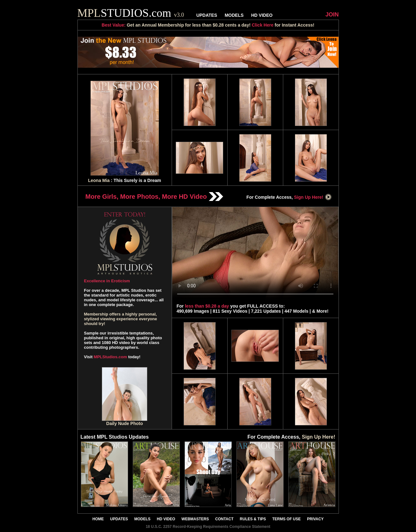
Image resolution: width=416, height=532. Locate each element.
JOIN (332, 15)
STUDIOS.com (131, 13)
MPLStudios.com (110, 357)
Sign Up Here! (313, 197)
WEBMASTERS (195, 519)
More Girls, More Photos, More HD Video (154, 197)
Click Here (262, 25)
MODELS (234, 15)
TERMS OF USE (286, 519)
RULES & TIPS (253, 519)
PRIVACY (315, 519)
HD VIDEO (262, 15)
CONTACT (224, 519)
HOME (98, 519)
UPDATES (207, 15)
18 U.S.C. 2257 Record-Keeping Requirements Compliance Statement (208, 527)
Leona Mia (99, 180)
